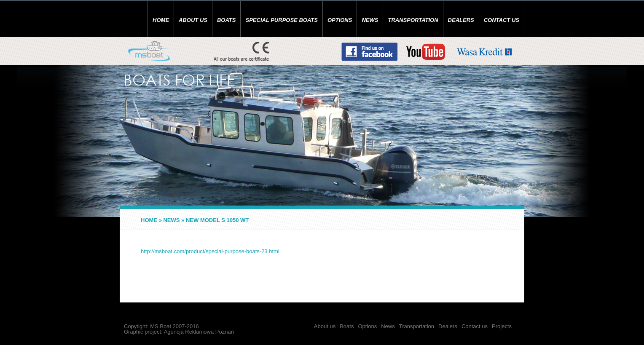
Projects (502, 326)
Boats (227, 20)
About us (193, 20)
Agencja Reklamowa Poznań (199, 332)
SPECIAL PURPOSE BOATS (281, 20)
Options (340, 20)
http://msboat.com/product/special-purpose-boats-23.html (210, 251)
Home (161, 20)
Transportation (413, 20)
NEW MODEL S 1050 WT (217, 220)
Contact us (502, 20)
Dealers (461, 20)
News (370, 20)
